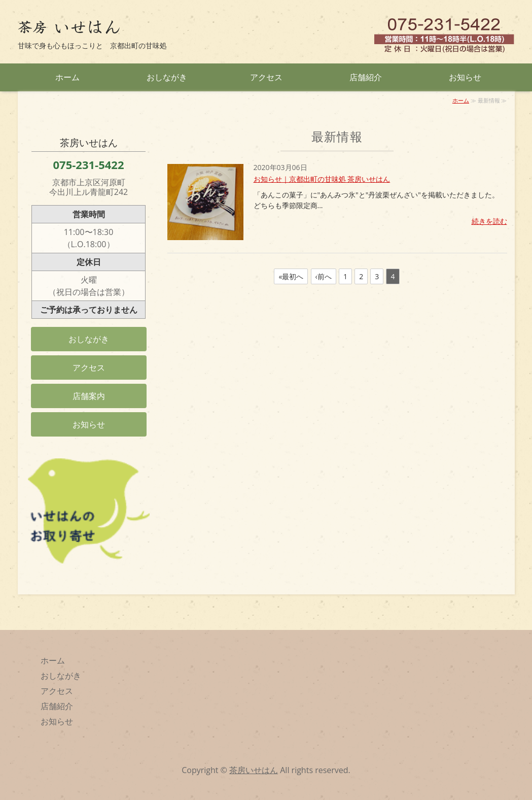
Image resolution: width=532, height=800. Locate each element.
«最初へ (291, 276)
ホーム (67, 77)
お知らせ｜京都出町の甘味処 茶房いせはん (322, 179)
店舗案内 (89, 396)
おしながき (167, 77)
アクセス (266, 77)
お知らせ (465, 77)
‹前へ (324, 276)
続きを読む (489, 221)
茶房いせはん (254, 770)
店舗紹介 (366, 77)
